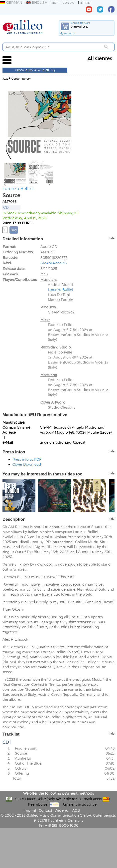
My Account (67, 33)
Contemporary (21, 78)
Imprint (86, 3)
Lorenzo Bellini (18, 188)
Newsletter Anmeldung (35, 70)
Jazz (5, 78)
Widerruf (62, 810)
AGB (76, 810)
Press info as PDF (27, 459)
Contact (69, 3)
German (11, 2)
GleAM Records (54, 263)
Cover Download (27, 464)
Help (55, 3)
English (37, 2)
